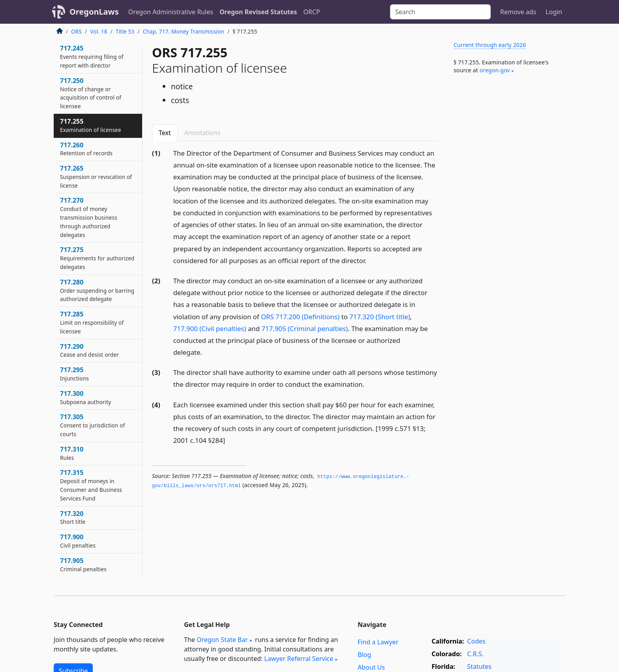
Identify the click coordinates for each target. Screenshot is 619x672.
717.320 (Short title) (380, 317)
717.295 (74, 374)
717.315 (91, 485)
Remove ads (518, 12)
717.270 (89, 217)
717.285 (92, 322)
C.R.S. (475, 654)
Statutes (479, 666)
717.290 (89, 350)
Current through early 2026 (490, 45)
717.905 (83, 565)
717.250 (91, 93)
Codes (476, 641)
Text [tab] (165, 133)
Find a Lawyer (378, 642)
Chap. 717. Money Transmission (184, 31)
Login (554, 12)
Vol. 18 (98, 31)
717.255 (91, 125)
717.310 (72, 453)
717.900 (78, 541)
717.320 (73, 518)
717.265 (96, 177)
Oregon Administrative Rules (171, 12)
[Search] (440, 12)
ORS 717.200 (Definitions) (300, 317)
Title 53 (125, 31)
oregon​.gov (495, 70)
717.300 (85, 397)
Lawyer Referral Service (299, 659)
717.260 (86, 149)
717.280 (97, 290)
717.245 (92, 56)
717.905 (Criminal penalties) (305, 328)
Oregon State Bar (222, 640)
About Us (371, 667)
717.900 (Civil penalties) (210, 328)
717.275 (97, 258)
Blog (364, 655)
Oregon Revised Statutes (258, 12)
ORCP (311, 12)
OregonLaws (94, 12)
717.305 (92, 425)
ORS (76, 31)
